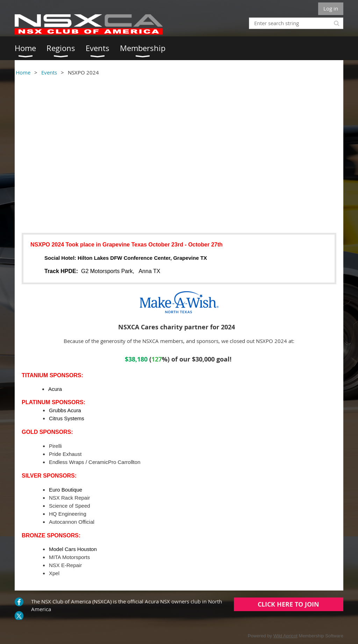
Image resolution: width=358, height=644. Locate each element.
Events (49, 72)
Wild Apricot (285, 636)
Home (23, 72)
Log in (331, 8)
